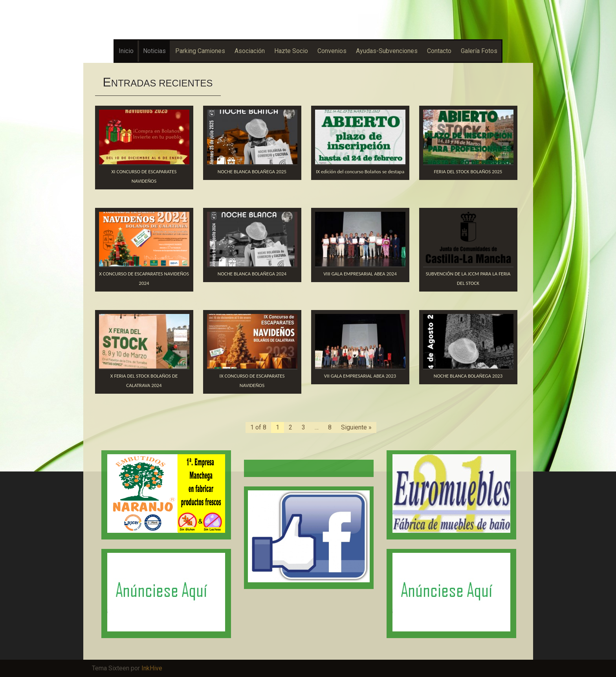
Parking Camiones (200, 51)
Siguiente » (356, 427)
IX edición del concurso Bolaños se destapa (360, 172)
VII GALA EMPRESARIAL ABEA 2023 (360, 376)
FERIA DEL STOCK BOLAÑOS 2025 (468, 172)
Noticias (154, 51)
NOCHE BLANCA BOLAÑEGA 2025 (252, 172)
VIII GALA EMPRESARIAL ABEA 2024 (360, 274)
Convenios (332, 51)
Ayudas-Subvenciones (387, 51)
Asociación (250, 51)
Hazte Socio (291, 51)
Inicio (126, 51)
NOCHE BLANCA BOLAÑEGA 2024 (252, 274)
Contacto (439, 51)
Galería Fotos (479, 51)
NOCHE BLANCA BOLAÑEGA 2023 (468, 376)
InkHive (152, 668)
